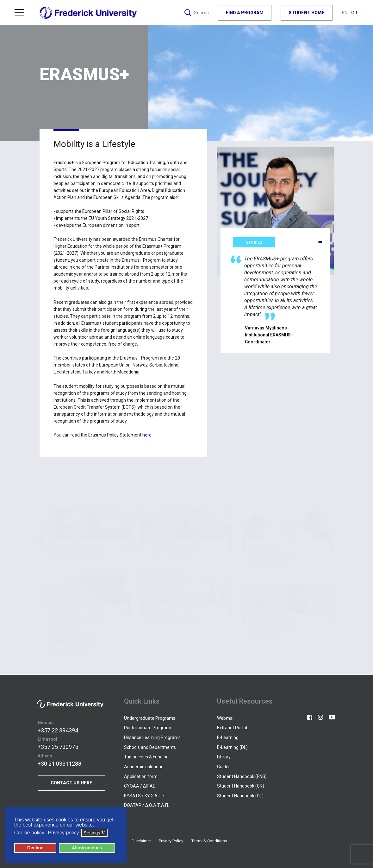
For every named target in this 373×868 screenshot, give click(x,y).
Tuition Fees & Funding (146, 757)
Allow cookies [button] (87, 848)
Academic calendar (143, 767)
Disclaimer (141, 841)
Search (197, 13)
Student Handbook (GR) (241, 786)
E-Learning (228, 737)
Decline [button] (35, 848)
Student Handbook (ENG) (242, 776)
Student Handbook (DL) (240, 796)
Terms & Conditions (209, 841)
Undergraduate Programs (150, 718)
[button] (320, 242)
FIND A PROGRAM (245, 13)
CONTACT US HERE (71, 783)
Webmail (226, 718)
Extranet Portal (232, 728)
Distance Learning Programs (152, 737)
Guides (224, 767)
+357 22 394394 (58, 730)
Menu (19, 13)
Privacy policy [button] (64, 833)
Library (224, 757)
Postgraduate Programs (148, 728)
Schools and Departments (150, 747)
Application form (141, 776)
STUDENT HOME (307, 13)
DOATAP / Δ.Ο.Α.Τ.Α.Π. (146, 805)
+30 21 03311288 (59, 764)
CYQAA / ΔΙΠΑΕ (140, 786)
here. (147, 435)
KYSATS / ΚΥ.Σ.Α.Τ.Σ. (145, 796)
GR (354, 13)
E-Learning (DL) (232, 747)
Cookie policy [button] (29, 833)
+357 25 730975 (58, 747)
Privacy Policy (171, 841)
